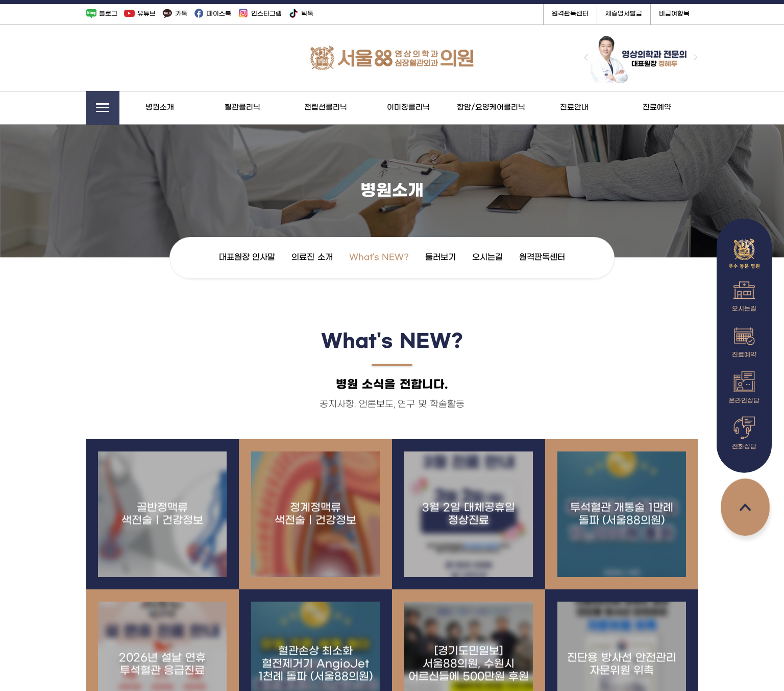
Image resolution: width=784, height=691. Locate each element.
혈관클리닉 (269, 108)
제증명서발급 (650, 14)
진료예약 (683, 108)
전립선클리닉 (352, 108)
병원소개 (186, 108)
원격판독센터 (597, 14)
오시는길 (514, 257)
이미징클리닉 (435, 108)
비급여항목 (701, 14)
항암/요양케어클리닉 (518, 108)
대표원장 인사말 (274, 257)
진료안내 (600, 108)
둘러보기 (467, 257)
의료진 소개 (338, 257)
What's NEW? (405, 257)
